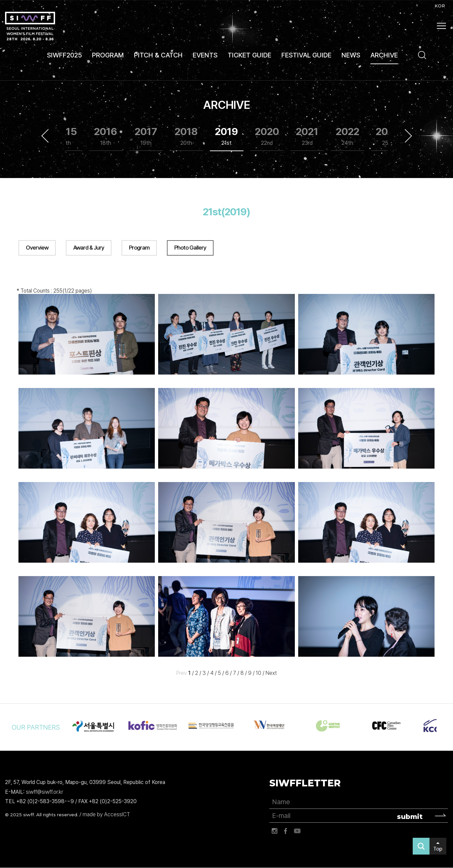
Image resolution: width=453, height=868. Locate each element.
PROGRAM (108, 55)
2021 (307, 136)
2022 (348, 136)
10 (259, 673)
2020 (267, 136)
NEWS (351, 55)
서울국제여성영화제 (30, 26)
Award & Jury (89, 248)
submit (410, 817)
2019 (227, 136)
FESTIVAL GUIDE (306, 55)
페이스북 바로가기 (286, 831)
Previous (45, 136)
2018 (186, 136)
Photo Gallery (190, 248)
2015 (65, 136)
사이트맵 (442, 26)
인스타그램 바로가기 (274, 831)
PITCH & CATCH (158, 55)
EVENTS (205, 55)
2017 (146, 136)
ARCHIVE (384, 55)
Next (408, 136)
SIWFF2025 (64, 55)
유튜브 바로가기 (297, 831)
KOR (440, 6)
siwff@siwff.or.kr (44, 792)
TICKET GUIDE (250, 55)
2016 (106, 136)
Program (139, 248)
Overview (37, 248)
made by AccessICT (106, 815)
